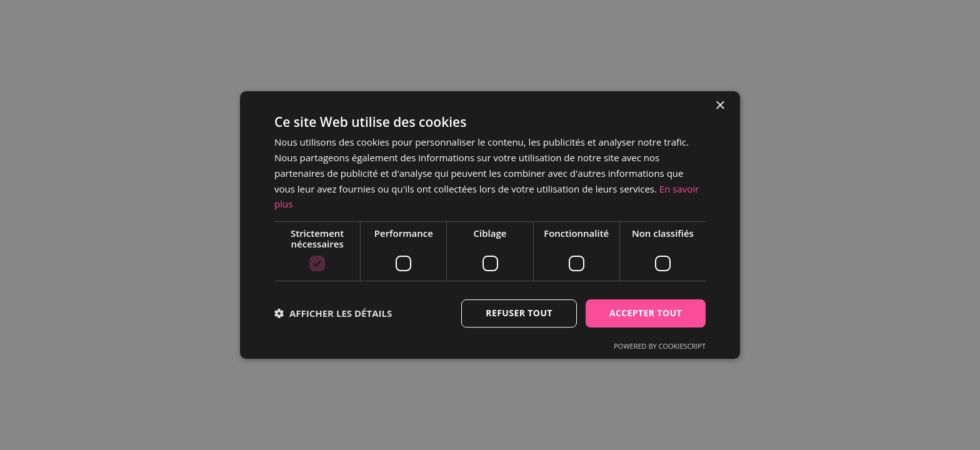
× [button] (720, 106)
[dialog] (490, 225)
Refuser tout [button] (519, 313)
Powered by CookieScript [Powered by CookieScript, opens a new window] (660, 346)
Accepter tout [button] (646, 313)
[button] (333, 314)
